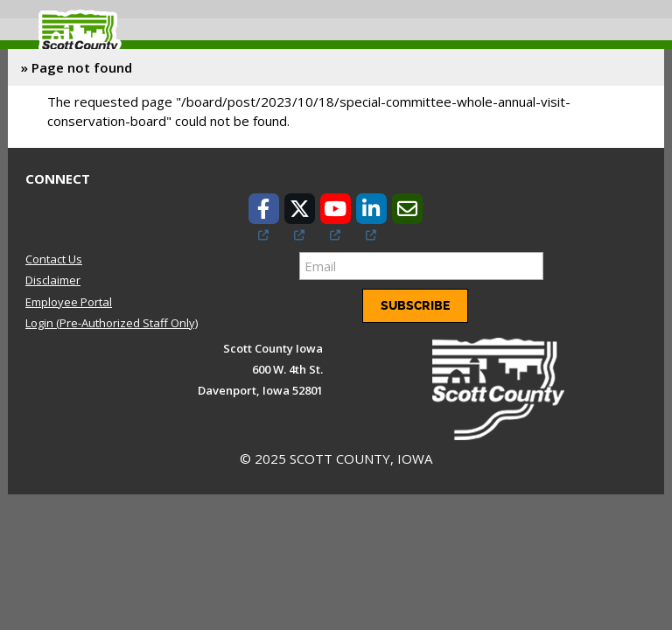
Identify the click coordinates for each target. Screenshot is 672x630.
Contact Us (54, 259)
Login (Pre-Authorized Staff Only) (112, 323)
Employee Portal (69, 302)
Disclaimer (53, 280)
